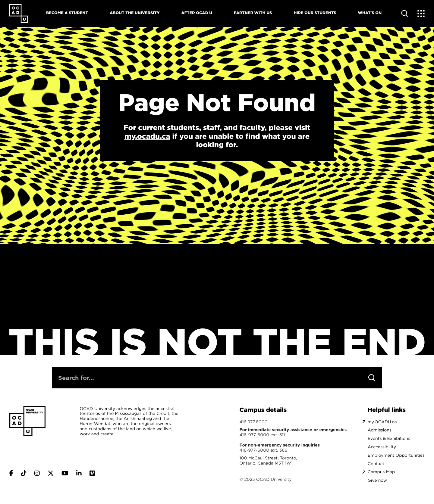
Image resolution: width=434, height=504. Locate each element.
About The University (135, 13)
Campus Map (381, 472)
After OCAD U (197, 13)
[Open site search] (405, 14)
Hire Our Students (315, 13)
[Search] (372, 378)
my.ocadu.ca (147, 136)
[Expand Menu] (421, 14)
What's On (370, 13)
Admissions (380, 430)
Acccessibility (382, 447)
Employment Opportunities (396, 455)
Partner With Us (253, 13)
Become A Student (67, 13)
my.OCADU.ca (382, 422)
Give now (377, 480)
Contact (376, 464)
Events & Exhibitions (389, 439)
